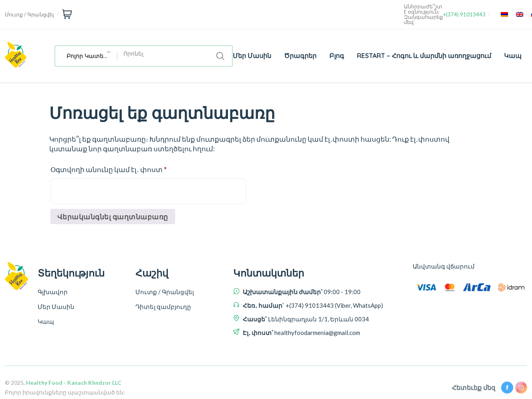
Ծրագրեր (300, 56)
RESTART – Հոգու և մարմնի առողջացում (424, 56)
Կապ (513, 56)
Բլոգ (337, 56)
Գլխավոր (53, 292)
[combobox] (86, 56)
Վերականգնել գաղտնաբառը (113, 217)
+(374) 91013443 (464, 15)
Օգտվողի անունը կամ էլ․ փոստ (122, 168)
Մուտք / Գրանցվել (29, 15)
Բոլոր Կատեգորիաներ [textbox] (92, 56)
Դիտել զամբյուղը (163, 307)
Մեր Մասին (252, 56)
